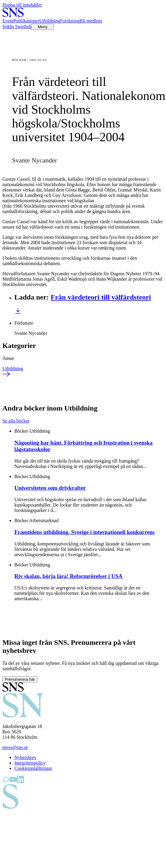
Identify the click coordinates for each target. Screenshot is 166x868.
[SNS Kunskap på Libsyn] (6, 781)
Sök (6, 26)
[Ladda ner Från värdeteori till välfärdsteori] (18, 313)
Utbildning (50, 21)
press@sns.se (15, 747)
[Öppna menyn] (42, 27)
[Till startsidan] (13, 15)
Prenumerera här (20, 679)
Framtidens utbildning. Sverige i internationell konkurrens (84, 532)
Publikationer (26, 21)
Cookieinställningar (33, 768)
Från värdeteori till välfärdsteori (101, 297)
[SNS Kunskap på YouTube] (13, 781)
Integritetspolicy (30, 763)
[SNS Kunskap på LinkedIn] (20, 781)
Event (8, 21)
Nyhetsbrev (25, 757)
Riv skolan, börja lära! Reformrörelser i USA (68, 576)
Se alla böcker (16, 421)
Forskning (70, 21)
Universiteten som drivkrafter (50, 488)
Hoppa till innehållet (22, 5)
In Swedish (21, 26)
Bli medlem (91, 21)
